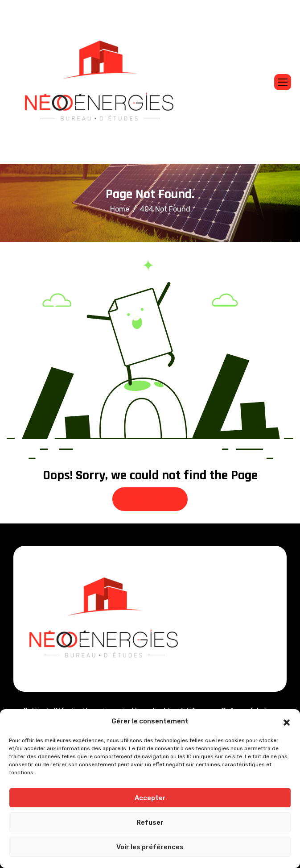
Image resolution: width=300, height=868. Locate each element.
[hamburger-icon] (283, 82)
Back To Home (150, 499)
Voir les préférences (150, 847)
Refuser (150, 822)
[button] (287, 722)
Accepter (150, 798)
